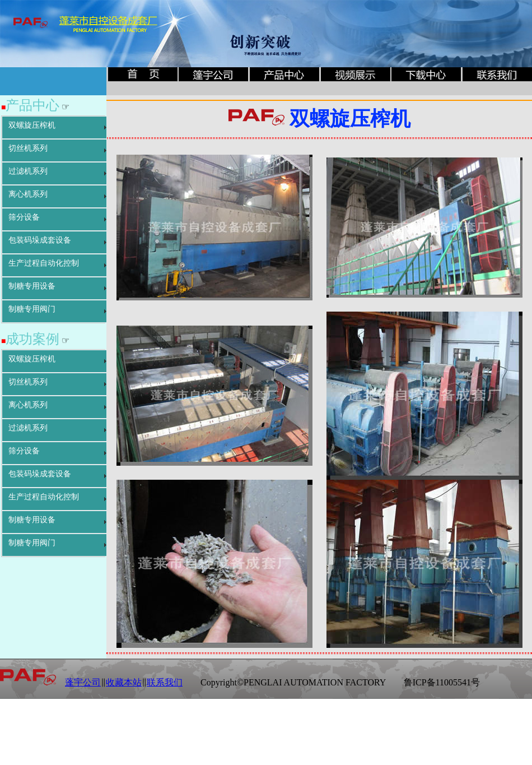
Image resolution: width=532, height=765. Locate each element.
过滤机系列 (28, 171)
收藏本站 (124, 682)
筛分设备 (24, 217)
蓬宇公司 (83, 682)
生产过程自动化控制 (44, 263)
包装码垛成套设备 (40, 240)
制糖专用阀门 (32, 309)
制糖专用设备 (32, 286)
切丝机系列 (28, 148)
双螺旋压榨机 (32, 125)
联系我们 (165, 682)
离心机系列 (28, 194)
